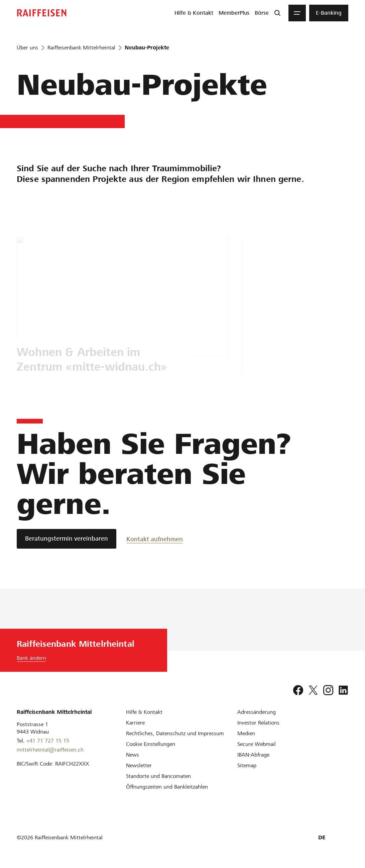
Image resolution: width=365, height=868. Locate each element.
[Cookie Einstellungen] (151, 744)
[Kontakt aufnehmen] (155, 539)
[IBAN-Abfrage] (253, 755)
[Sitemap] (247, 765)
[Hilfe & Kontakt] (144, 712)
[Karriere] (135, 723)
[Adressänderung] (257, 712)
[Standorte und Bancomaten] (158, 776)
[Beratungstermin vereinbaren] (67, 539)
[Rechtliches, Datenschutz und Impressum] (175, 733)
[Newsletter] (139, 765)
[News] (133, 755)
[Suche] (277, 13)
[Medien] (246, 733)
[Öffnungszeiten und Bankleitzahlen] (167, 787)
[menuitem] (194, 13)
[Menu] (297, 13)
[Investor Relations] (258, 723)
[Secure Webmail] (257, 744)
